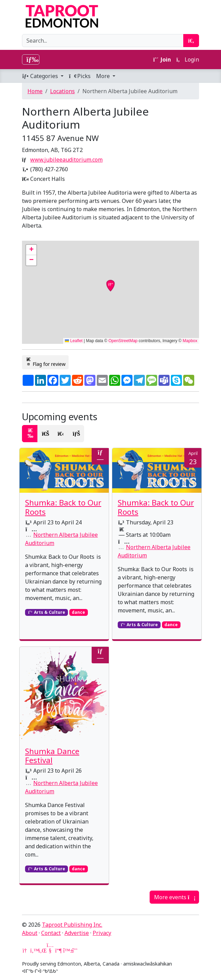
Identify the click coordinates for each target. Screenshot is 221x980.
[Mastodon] (58, 950)
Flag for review (45, 362)
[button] (31, 250)
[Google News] (25, 950)
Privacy (102, 933)
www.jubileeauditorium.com (66, 160)
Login (188, 59)
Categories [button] (41, 76)
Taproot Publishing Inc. (72, 925)
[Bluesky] (67, 950)
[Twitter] (34, 950)
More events (174, 897)
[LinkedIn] (42, 950)
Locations (62, 91)
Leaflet (74, 341)
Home (35, 91)
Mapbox (190, 341)
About (30, 933)
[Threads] (75, 950)
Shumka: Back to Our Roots (63, 507)
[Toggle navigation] (31, 59)
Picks (80, 76)
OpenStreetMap (123, 341)
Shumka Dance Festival (52, 756)
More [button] (104, 76)
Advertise (77, 933)
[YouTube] (50, 950)
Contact (51, 933)
